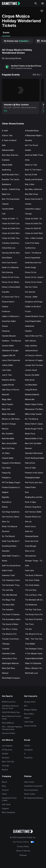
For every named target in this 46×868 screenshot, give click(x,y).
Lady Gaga (29, 722)
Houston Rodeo (9, 733)
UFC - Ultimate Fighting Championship (12, 728)
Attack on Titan (31, 165)
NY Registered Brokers (34, 798)
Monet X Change (9, 424)
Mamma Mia (30, 399)
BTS (26, 706)
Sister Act (29, 531)
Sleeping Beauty (32, 536)
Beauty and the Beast (34, 179)
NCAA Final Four (9, 702)
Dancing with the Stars (11, 253)
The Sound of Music (10, 624)
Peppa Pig (6, 473)
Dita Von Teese (31, 287)
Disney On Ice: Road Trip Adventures (36, 282)
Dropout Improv (8, 302)
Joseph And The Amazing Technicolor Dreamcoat (36, 365)
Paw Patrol (6, 468)
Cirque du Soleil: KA (33, 228)
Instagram (28, 750)
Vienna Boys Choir (9, 658)
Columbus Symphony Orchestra (13, 243)
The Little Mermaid (9, 595)
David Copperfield (33, 258)
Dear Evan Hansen (9, 263)
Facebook (28, 758)
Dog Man (6, 292)
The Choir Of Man (32, 580)
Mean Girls (6, 409)
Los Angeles (7, 746)
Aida (4, 145)
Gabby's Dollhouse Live (12, 316)
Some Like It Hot (32, 541)
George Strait (30, 702)
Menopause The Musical (35, 409)
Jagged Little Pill (9, 355)
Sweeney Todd (8, 575)
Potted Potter (30, 487)
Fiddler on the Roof (33, 307)
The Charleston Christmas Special (13, 580)
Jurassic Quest (31, 370)
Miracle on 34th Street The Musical (13, 419)
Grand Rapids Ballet (33, 321)
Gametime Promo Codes (9, 799)
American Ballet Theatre (35, 155)
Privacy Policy (23, 846)
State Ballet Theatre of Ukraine (13, 556)
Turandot (6, 649)
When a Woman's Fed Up (35, 668)
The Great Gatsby (32, 585)
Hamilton (28, 331)
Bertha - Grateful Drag (11, 189)
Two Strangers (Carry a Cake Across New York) (36, 649)
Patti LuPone (30, 463)
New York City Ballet (33, 443)
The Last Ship (7, 590)
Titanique (6, 644)
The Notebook (31, 605)
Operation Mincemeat (34, 453)
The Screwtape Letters (11, 619)
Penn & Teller (30, 468)
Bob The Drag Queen (11, 199)
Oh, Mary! (6, 453)
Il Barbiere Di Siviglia (10, 350)
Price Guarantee (31, 790)
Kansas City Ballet (32, 375)
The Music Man (8, 605)
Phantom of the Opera (34, 473)
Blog (4, 786)
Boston (5, 770)
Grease (5, 326)
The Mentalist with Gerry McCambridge (36, 600)
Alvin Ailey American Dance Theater (13, 155)
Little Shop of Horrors (11, 390)
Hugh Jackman (31, 346)
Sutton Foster (7, 570)
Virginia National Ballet (34, 658)
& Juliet (5, 131)
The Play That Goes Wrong (36, 610)
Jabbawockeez (31, 350)
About (4, 782)
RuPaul (5, 507)
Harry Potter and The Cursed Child (36, 336)
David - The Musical (33, 253)
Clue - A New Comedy (34, 238)
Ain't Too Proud (31, 145)
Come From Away (32, 243)
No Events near (17, 41)
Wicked (5, 673)
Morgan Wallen (31, 710)
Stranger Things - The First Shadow (36, 561)
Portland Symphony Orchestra (13, 487)
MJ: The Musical (32, 419)
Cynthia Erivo (30, 248)
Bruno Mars (29, 714)
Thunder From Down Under (13, 639)
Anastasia (6, 160)
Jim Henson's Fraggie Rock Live (36, 360)
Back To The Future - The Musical (36, 170)
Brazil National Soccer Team (11, 717)
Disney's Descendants (11, 287)
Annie (27, 160)
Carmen (28, 204)
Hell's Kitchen (31, 341)
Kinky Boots (30, 380)
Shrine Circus (30, 526)
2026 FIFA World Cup (11, 712)
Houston (6, 758)
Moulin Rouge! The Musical (36, 429)
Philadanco (6, 478)
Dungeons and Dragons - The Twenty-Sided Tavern (36, 302)
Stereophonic (31, 556)
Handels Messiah (9, 336)
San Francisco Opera (10, 517)
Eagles (27, 718)
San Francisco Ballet (33, 512)
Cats (4, 214)
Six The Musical (8, 536)
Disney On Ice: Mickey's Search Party (13, 282)
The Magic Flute (9, 600)
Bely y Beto (30, 184)
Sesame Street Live (33, 517)
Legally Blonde (8, 385)
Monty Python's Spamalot (35, 424)
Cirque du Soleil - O (10, 219)
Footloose (6, 311)
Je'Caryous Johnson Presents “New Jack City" (36, 355)
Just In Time (7, 375)
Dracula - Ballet (31, 297)
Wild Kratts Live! (31, 673)
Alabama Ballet (8, 150)
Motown (5, 429)
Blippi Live (6, 194)
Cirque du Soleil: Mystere (35, 233)
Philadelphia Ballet (32, 478)
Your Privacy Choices (21, 842)
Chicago (28, 214)
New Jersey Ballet (9, 443)
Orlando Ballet (8, 458)
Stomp (5, 561)
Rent (27, 492)
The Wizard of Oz (9, 634)
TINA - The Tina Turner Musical (36, 639)
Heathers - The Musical (11, 341)
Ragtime (5, 492)
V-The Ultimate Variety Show (36, 654)
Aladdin (28, 150)
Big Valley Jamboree (33, 189)
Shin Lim (28, 522)
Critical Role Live (9, 248)
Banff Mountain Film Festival (13, 175)
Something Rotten (9, 546)
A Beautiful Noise (32, 131)
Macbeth (6, 394)
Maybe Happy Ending (34, 404)
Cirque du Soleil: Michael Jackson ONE (13, 233)
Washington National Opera (13, 663)
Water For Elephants (33, 663)
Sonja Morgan (31, 546)
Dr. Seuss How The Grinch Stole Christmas (13, 297)
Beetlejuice (7, 184)
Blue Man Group (32, 194)
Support (5, 808)
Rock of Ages (31, 502)
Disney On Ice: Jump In (34, 277)
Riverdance (7, 502)
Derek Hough (30, 267)
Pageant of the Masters (11, 463)
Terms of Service (23, 851)
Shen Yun (6, 522)
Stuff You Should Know (11, 566)
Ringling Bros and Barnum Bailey (36, 497)
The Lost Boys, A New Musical (36, 595)
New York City (8, 762)
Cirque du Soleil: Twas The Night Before (13, 238)
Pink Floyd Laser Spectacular (36, 482)
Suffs (27, 566)
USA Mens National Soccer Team (10, 707)
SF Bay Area (7, 750)
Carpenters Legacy (33, 209)
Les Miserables (31, 385)
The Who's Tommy (10, 629)
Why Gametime (8, 812)
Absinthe (29, 140)
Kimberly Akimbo (9, 380)
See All (37, 75)
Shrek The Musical (10, 526)
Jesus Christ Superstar (11, 360)
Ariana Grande (30, 726)
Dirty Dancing (7, 272)
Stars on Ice (30, 551)
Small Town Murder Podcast (13, 541)
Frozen (28, 311)
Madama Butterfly (32, 394)
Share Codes (30, 794)
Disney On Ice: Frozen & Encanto (13, 277)
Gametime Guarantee (33, 786)
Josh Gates (7, 370)
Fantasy (5, 307)
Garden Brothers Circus (34, 316)
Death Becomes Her (33, 263)
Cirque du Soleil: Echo (11, 228)
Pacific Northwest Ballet (35, 458)
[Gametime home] (12, 3)
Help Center (29, 782)
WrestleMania (8, 723)
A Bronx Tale (7, 135)
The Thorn (29, 624)
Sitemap (23, 855)
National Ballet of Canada (35, 438)
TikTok (27, 746)
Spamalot (6, 551)
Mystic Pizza (30, 434)
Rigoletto (6, 497)
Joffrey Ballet (7, 365)
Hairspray (6, 331)
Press (4, 794)
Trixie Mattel (30, 644)
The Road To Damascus (12, 614)
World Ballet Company (11, 678)
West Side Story (8, 668)
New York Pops (8, 448)
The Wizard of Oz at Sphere (36, 634)
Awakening (6, 170)
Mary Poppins (8, 404)
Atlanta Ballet (7, 165)
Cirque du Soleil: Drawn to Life (36, 223)
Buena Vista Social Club (35, 199)
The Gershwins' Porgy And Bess (13, 585)
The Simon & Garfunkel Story (36, 619)
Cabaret (5, 204)
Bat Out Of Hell (31, 175)
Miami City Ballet (8, 414)
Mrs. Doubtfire (8, 434)
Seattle (5, 754)
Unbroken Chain (9, 654)
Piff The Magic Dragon (11, 482)
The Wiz (28, 629)
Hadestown (30, 326)
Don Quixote (30, 292)
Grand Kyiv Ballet (9, 321)
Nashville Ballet (8, 438)
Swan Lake (29, 570)
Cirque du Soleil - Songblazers (36, 219)
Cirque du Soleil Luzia (11, 223)
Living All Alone (31, 390)
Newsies (28, 448)
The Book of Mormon (34, 575)
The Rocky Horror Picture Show (36, 614)
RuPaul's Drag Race (33, 507)
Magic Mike (7, 399)
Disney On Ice (31, 272)
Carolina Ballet (8, 209)
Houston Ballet (8, 346)
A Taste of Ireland (9, 140)
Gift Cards (6, 804)
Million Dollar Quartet (33, 414)
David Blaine (7, 258)
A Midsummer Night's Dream (36, 135)
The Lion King (31, 590)
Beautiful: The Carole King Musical (13, 179)
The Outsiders (8, 610)
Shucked (6, 531)
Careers (5, 790)
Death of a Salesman (10, 267)
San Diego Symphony (11, 512)
